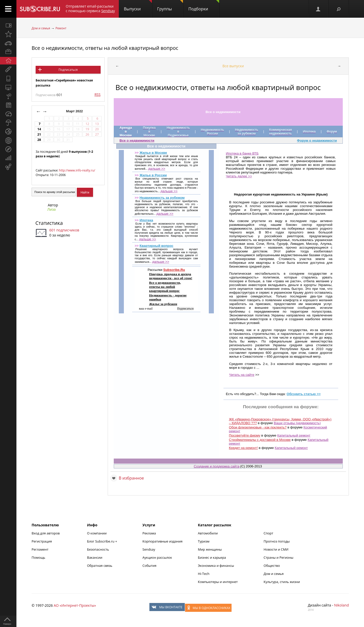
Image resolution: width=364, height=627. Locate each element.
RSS (98, 94)
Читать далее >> (239, 176)
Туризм (204, 541)
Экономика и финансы (216, 566)
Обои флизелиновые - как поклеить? (258, 427)
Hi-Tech (204, 574)
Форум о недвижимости (317, 140)
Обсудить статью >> (304, 394)
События (150, 566)
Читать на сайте (242, 375)
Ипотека (146, 220)
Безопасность (98, 549)
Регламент (40, 549)
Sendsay (149, 549)
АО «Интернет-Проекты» (75, 605)
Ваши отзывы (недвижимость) (297, 423)
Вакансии (95, 557)
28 (39, 140)
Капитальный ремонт (294, 435)
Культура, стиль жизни (282, 582)
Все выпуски (233, 66)
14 (39, 129)
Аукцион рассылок (157, 557)
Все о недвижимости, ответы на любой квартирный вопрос (105, 48)
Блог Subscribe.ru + (102, 541)
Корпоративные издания (163, 541)
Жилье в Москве (153, 153)
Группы (170, 6)
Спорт (268, 533)
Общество (272, 566)
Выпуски (138, 6)
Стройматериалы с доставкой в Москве (260, 440)
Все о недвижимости (137, 140)
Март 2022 (75, 111)
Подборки (204, 6)
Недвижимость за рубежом (162, 198)
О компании (97, 533)
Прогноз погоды (277, 541)
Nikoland (342, 605)
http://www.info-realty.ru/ (77, 170)
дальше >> (157, 169)
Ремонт (61, 28)
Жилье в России (153, 175)
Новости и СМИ (276, 549)
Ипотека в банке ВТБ (242, 153)
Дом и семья (41, 28)
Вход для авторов (46, 533)
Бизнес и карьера (212, 557)
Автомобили (208, 533)
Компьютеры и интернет (218, 582)
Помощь (38, 557)
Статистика (49, 223)
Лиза (51, 209)
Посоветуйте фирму (245, 435)
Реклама (149, 533)
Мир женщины (210, 549)
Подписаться (68, 70)
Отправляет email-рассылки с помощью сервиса (90, 8)
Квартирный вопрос (156, 246)
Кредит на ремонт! (243, 448)
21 (39, 134)
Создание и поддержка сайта (217, 466)
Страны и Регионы (279, 557)
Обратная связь (100, 566)
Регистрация (42, 541)
